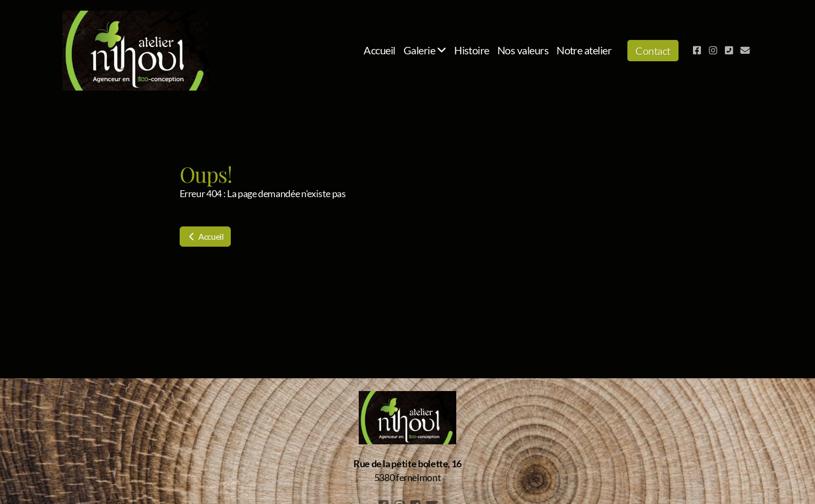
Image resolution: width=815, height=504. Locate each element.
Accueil (205, 236)
